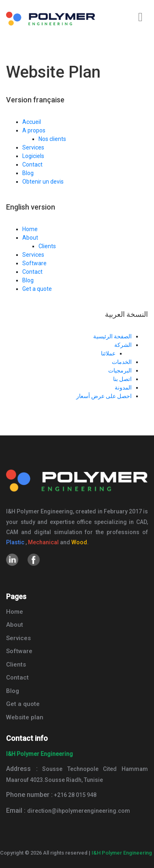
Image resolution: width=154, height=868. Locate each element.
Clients (47, 246)
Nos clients (52, 139)
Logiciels (33, 156)
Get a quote (37, 289)
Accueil (32, 122)
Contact (32, 165)
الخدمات (122, 362)
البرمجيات (120, 370)
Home (30, 229)
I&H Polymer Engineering (122, 853)
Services (33, 147)
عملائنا (108, 353)
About (30, 238)
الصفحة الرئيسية (112, 336)
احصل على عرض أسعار (104, 396)
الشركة (123, 345)
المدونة (123, 387)
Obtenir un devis (43, 182)
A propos (34, 130)
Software (34, 263)
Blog (28, 173)
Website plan (25, 717)
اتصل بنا (122, 379)
